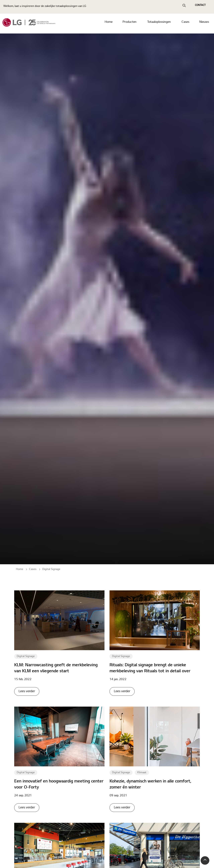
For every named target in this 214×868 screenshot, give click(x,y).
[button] (205, 860)
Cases (185, 23)
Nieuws (204, 23)
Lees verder (27, 691)
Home (109, 23)
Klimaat (142, 773)
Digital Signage (26, 656)
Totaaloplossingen (159, 23)
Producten (129, 23)
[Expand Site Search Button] (184, 7)
